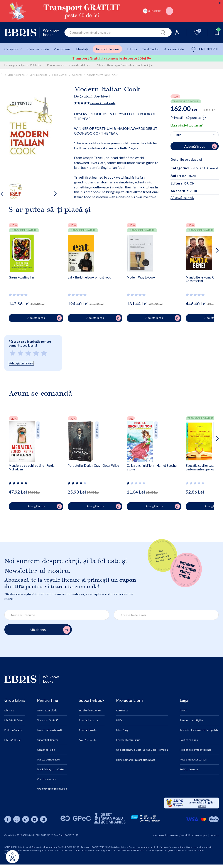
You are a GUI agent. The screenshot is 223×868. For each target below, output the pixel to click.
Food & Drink (60, 75)
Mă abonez (50, 630)
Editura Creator (13, 730)
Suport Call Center (48, 740)
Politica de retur (189, 769)
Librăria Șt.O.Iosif (14, 720)
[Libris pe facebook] (8, 819)
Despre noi (160, 835)
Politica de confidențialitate (195, 750)
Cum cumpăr (200, 835)
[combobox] (118, 32)
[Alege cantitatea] (195, 135)
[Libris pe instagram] (17, 819)
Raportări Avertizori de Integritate (199, 730)
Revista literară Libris (128, 740)
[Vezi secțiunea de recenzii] (19, 295)
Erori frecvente (88, 740)
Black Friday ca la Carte (50, 769)
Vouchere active (46, 779)
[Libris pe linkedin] (43, 819)
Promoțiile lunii (107, 49)
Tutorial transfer (88, 730)
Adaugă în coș (45, 318)
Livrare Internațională (50, 730)
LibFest (120, 720)
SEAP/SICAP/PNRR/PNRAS (52, 789)
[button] (209, 268)
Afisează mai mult (182, 197)
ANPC (183, 711)
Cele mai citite (38, 49)
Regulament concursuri (193, 760)
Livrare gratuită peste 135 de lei (23, 65)
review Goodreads (103, 103)
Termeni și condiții (179, 835)
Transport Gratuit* (48, 720)
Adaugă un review (21, 363)
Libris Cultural (12, 740)
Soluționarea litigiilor (192, 720)
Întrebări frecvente (90, 711)
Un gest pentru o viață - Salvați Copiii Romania (142, 750)
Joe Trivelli (102, 96)
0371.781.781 (205, 49)
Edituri (132, 49)
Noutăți (82, 49)
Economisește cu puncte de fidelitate (69, 65)
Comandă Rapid (46, 750)
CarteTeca (122, 711)
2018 (184, 191)
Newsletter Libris (47, 711)
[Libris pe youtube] (35, 819)
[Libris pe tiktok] (26, 819)
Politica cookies (189, 740)
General (77, 75)
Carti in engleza (38, 75)
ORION (182, 183)
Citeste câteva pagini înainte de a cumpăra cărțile (125, 65)
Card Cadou (150, 49)
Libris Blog (122, 730)
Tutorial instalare (88, 720)
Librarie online (16, 75)
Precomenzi (63, 49)
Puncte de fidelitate (48, 760)
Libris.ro (9, 711)
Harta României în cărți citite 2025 (136, 760)
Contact (214, 835)
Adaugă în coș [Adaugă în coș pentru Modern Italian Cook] (201, 146)
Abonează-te (174, 49)
